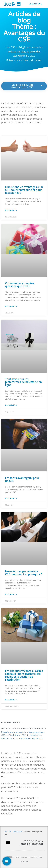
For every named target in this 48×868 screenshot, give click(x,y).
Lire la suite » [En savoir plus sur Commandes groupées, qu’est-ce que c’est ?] (11, 306)
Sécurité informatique (12, 732)
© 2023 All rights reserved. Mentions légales (24, 857)
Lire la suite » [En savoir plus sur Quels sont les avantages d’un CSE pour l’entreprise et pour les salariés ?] (11, 210)
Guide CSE (17, 832)
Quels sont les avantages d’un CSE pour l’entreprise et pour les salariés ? (24, 190)
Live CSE (7, 832)
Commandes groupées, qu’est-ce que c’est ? (20, 285)
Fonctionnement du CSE (31, 738)
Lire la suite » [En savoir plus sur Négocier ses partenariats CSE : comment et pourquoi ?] (11, 594)
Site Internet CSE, (18, 735)
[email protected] (31, 844)
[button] (19, 4)
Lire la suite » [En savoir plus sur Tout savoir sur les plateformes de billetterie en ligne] (11, 405)
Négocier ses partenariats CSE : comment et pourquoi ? (23, 573)
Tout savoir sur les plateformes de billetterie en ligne (23, 382)
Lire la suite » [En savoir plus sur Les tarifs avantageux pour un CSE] (11, 498)
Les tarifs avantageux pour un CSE (22, 479)
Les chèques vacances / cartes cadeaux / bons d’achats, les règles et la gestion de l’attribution (24, 675)
